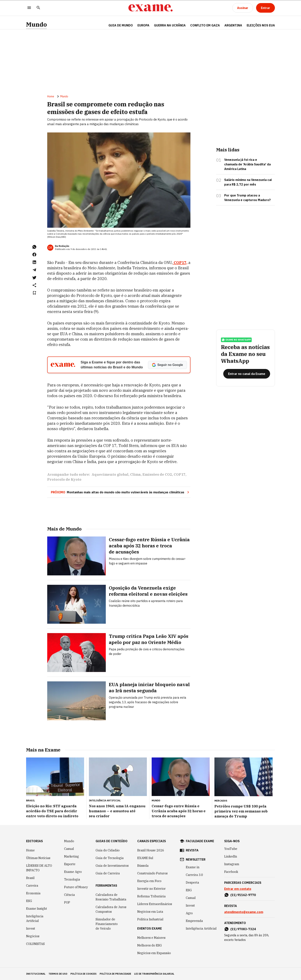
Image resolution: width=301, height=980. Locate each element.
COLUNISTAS (35, 944)
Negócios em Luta (150, 912)
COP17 (180, 474)
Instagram (232, 864)
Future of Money (76, 887)
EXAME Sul (145, 858)
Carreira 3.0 (194, 875)
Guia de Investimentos (112, 866)
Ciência (69, 895)
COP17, (180, 262)
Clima (135, 474)
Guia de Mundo (121, 25)
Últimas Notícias (38, 858)
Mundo (36, 24)
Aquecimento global (110, 474)
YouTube (231, 849)
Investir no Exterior (151, 889)
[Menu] (29, 8)
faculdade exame (200, 841)
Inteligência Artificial (35, 918)
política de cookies (84, 974)
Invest (31, 928)
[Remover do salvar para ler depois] (34, 293)
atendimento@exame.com (244, 912)
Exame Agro (73, 872)
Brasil (30, 878)
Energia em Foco (149, 881)
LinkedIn (231, 856)
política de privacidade (115, 974)
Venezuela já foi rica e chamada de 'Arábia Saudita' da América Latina (247, 164)
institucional (36, 974)
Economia (33, 893)
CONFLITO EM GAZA (205, 25)
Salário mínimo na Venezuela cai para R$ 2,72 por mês (248, 182)
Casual (69, 849)
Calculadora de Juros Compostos (111, 909)
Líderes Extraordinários (155, 904)
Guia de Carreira (108, 873)
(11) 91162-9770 (243, 895)
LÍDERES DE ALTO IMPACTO (39, 868)
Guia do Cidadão (108, 850)
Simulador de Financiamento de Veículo (107, 924)
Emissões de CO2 (157, 474)
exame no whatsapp (236, 340)
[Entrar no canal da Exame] (247, 374)
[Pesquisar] (38, 8)
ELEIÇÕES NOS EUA (261, 25)
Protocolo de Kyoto (64, 479)
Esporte (70, 864)
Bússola (143, 866)
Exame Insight (37, 909)
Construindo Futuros (152, 873)
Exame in (193, 867)
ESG (29, 901)
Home (51, 96)
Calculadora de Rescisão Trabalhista (111, 897)
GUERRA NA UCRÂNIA (170, 25)
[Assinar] (243, 8)
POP (67, 902)
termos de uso (58, 974)
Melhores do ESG (150, 945)
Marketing (72, 856)
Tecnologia (72, 879)
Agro (189, 913)
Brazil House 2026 (151, 850)
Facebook (231, 872)
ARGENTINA (233, 25)
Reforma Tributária (151, 896)
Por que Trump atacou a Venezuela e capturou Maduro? (247, 198)
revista (192, 850)
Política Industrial (150, 919)
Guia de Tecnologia (110, 858)
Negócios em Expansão (154, 953)
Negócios (33, 936)
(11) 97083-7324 (243, 929)
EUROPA (143, 25)
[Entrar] (265, 8)
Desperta (192, 882)
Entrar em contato (238, 889)
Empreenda (194, 921)
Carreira (32, 886)
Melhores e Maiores (151, 938)
